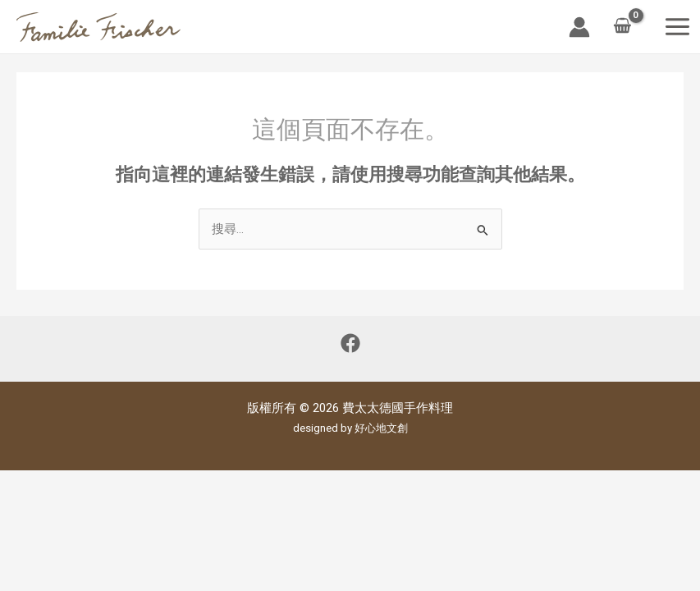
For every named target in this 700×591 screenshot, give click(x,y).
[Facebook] (350, 343)
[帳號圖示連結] (579, 27)
